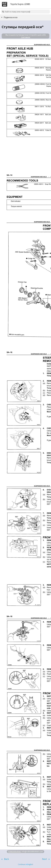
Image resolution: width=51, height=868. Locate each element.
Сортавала (26, 37)
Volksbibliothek (14, 851)
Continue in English (26, 864)
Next (44, 859)
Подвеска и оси (11, 17)
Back (6, 859)
